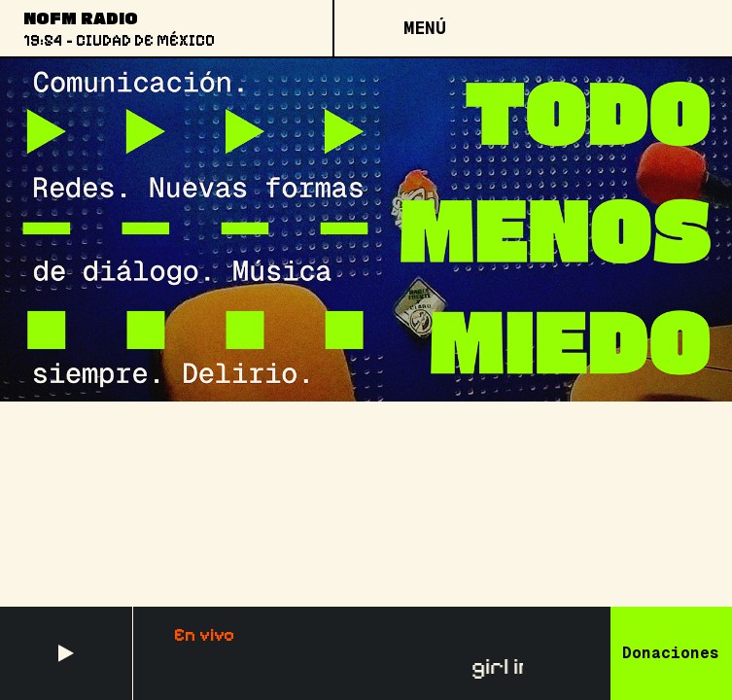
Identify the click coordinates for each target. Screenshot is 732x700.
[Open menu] (424, 28)
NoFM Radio (81, 17)
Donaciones (671, 653)
